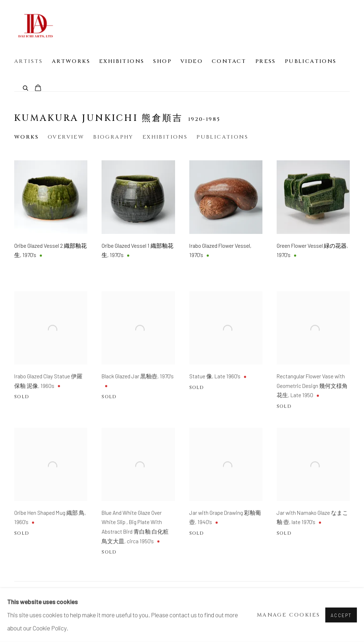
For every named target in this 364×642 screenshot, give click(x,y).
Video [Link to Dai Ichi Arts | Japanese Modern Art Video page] (192, 61)
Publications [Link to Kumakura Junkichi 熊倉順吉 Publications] (222, 137)
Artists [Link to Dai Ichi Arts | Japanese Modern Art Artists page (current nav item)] (29, 61)
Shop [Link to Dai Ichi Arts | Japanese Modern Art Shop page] (162, 61)
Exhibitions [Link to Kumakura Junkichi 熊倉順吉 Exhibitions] (165, 137)
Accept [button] (341, 615)
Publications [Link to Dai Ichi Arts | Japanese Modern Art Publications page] (311, 61)
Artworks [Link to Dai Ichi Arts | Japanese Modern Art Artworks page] (71, 61)
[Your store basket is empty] (38, 89)
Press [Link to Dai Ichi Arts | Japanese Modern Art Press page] (266, 61)
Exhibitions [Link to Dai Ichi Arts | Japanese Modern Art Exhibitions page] (122, 61)
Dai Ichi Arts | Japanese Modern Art (36, 26)
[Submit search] (26, 88)
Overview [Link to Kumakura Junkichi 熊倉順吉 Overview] (66, 137)
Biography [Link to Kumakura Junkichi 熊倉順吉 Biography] (113, 137)
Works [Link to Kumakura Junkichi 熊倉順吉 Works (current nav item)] (26, 137)
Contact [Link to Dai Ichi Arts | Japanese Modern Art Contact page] (229, 61)
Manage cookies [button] (289, 615)
